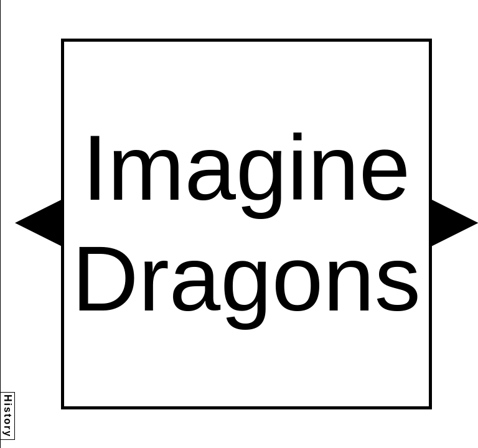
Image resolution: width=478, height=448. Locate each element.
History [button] (8, 416)
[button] (38, 223)
